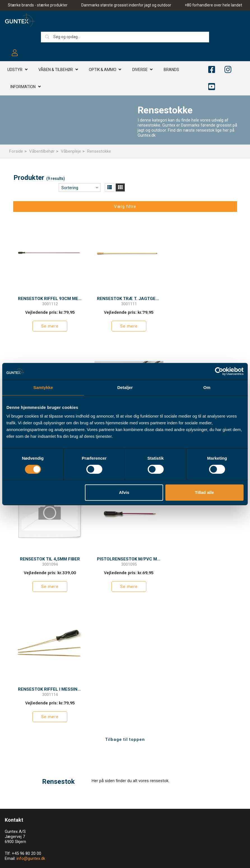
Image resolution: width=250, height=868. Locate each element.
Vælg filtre (125, 207)
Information (23, 87)
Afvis (124, 492)
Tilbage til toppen (125, 601)
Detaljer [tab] (125, 387)
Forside (16, 151)
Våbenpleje (71, 151)
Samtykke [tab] (43, 387)
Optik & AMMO (103, 70)
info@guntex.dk (31, 721)
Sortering (70, 188)
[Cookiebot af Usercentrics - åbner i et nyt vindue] (219, 371)
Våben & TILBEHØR (56, 70)
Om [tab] (207, 387)
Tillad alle (204, 492)
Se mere (49, 323)
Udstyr (15, 70)
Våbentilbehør (42, 151)
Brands (171, 70)
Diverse (140, 70)
